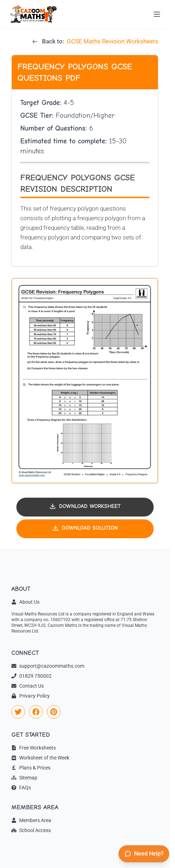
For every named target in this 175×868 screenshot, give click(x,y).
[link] (18, 712)
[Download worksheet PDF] (85, 507)
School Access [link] (31, 830)
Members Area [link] (31, 820)
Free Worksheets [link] (34, 748)
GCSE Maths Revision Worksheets (113, 41)
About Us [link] (25, 602)
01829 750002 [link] (31, 676)
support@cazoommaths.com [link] (48, 666)
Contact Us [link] (28, 686)
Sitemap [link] (24, 778)
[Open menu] (157, 14)
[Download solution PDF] (85, 529)
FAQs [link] (21, 788)
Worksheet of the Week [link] (40, 758)
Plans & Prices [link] (31, 768)
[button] (85, 381)
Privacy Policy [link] (31, 696)
